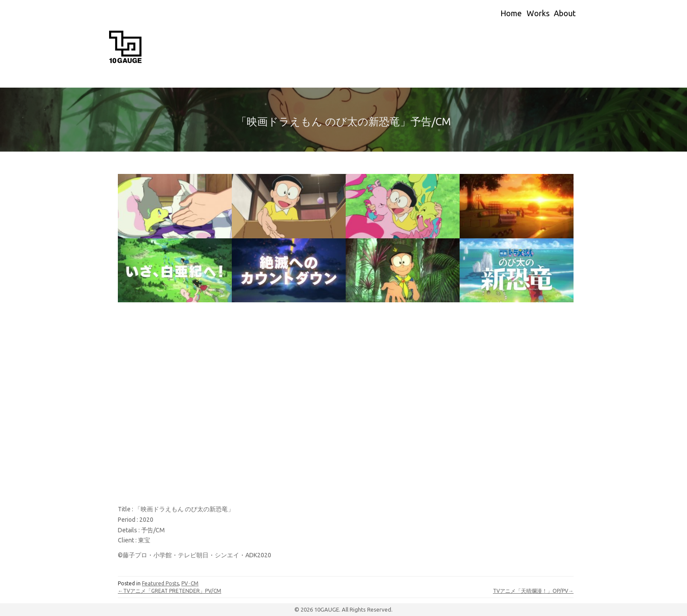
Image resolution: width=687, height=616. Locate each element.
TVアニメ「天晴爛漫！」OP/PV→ (533, 591)
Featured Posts (160, 583)
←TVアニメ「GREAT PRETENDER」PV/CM (170, 591)
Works (538, 13)
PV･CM (190, 583)
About (565, 13)
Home (511, 13)
